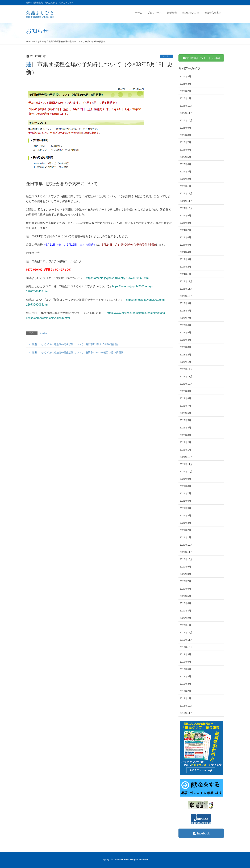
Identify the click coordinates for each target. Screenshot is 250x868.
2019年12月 (186, 632)
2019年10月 (186, 647)
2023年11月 (186, 289)
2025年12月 (186, 106)
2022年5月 (186, 420)
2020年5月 (186, 596)
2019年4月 (186, 676)
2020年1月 (186, 625)
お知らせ (166, 56)
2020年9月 (186, 567)
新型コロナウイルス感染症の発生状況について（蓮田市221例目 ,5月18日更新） (76, 344)
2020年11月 (186, 552)
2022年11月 (186, 376)
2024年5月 (186, 245)
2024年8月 (186, 223)
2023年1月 (186, 362)
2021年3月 (186, 523)
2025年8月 (186, 135)
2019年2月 (186, 691)
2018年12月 (186, 706)
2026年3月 (186, 84)
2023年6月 (186, 325)
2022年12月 (186, 369)
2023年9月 (186, 303)
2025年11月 (186, 113)
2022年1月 (186, 450)
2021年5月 (186, 508)
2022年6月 (186, 413)
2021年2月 (186, 530)
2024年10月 (186, 208)
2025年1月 (186, 186)
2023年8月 (186, 311)
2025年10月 (186, 120)
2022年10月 (186, 384)
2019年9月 (186, 654)
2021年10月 (186, 472)
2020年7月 (186, 581)
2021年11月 (186, 464)
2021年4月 (186, 516)
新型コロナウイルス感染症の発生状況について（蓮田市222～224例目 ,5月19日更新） (79, 352)
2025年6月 (186, 150)
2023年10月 (186, 296)
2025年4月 (186, 164)
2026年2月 (186, 91)
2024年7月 (186, 230)
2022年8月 (186, 398)
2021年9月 (186, 479)
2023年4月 (186, 340)
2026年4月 (186, 76)
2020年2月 (186, 618)
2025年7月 (186, 142)
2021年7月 (186, 493)
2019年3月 (186, 684)
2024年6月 (186, 237)
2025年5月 (186, 157)
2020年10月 (186, 559)
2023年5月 (186, 332)
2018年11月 (186, 713)
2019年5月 (186, 669)
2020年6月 (186, 589)
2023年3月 (186, 347)
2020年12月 (186, 545)
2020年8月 (186, 574)
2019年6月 (186, 662)
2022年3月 (186, 435)
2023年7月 (186, 318)
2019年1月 (186, 698)
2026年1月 (186, 98)
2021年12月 (186, 457)
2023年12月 (186, 281)
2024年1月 (186, 274)
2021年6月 (186, 501)
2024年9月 (186, 216)
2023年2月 (186, 355)
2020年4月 (186, 603)
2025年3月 (186, 172)
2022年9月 (186, 391)
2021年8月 (186, 486)
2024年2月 (186, 267)
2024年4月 (186, 252)
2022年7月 (186, 406)
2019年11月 (186, 640)
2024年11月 (186, 201)
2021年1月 (186, 537)
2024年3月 (186, 259)
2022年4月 (186, 428)
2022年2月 (186, 442)
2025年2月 (186, 179)
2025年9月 (186, 128)
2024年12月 (186, 193)
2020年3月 (186, 611)
